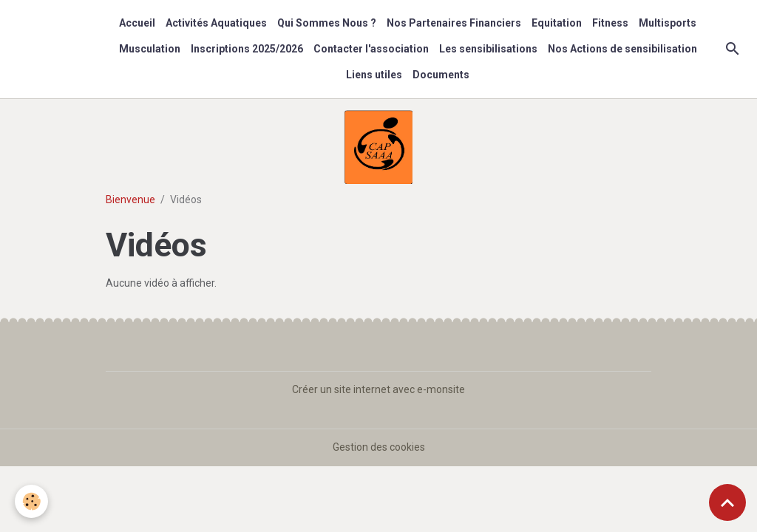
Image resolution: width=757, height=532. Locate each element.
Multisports (668, 23)
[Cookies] (31, 501)
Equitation (557, 23)
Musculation (150, 49)
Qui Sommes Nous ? (327, 23)
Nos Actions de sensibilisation (622, 49)
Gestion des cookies (379, 447)
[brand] (56, 49)
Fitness (610, 23)
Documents (441, 75)
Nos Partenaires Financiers (454, 23)
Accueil (137, 23)
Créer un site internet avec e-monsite (378, 389)
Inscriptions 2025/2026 (247, 49)
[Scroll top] (727, 502)
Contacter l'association (371, 49)
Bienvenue (130, 199)
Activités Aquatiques (216, 23)
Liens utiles (374, 75)
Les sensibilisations (488, 49)
